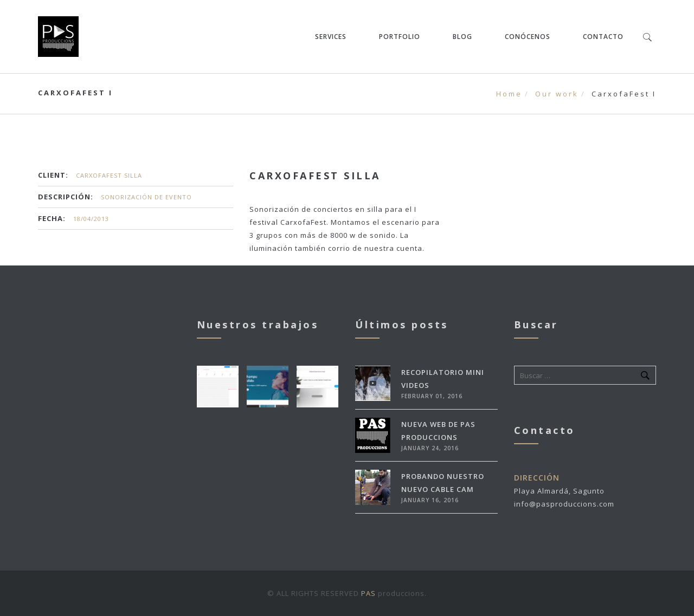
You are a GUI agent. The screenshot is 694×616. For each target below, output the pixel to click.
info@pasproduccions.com (564, 504)
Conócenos (528, 37)
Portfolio (400, 37)
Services (331, 37)
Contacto (603, 37)
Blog (462, 37)
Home (509, 94)
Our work (557, 94)
